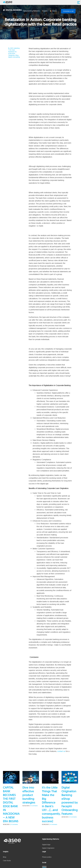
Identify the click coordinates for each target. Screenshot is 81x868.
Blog (17, 55)
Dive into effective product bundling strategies (29, 795)
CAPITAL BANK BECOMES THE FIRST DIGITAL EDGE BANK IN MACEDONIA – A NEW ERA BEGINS (11, 804)
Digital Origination (48, 848)
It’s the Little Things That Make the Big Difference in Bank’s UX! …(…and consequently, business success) (51, 804)
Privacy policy (47, 857)
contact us (61, 751)
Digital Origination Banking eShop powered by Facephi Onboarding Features (70, 801)
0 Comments (14, 824)
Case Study (7, 861)
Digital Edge (46, 845)
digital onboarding (14, 57)
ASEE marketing (15, 48)
